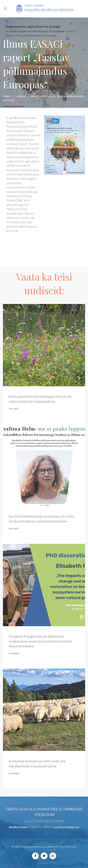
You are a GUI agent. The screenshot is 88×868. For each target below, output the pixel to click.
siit (32, 218)
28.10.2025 (14, 528)
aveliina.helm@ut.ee (66, 827)
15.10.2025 (14, 653)
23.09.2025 (14, 773)
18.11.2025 (14, 409)
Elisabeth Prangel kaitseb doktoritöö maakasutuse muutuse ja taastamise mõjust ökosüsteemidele (40, 641)
